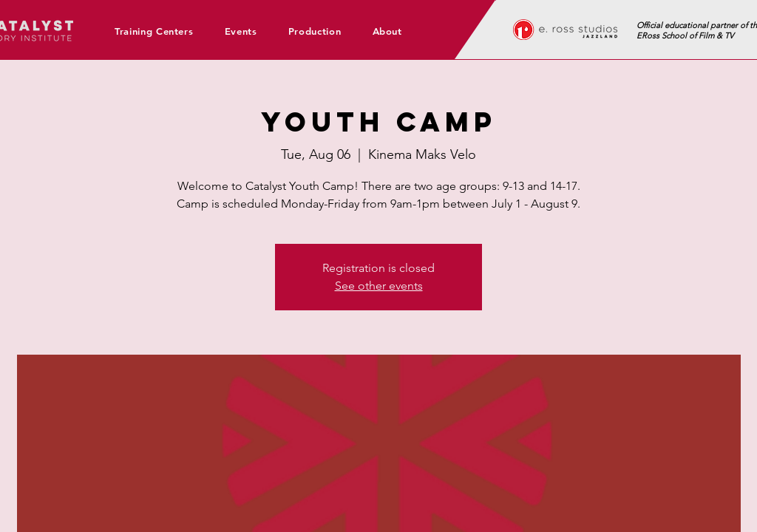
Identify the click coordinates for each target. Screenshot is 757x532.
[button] (159, 31)
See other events (379, 286)
